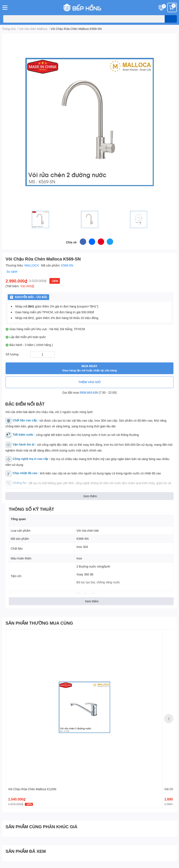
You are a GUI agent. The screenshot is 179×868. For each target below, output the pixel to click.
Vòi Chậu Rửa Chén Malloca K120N (32, 789)
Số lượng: (12, 354)
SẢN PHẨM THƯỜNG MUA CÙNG (39, 623)
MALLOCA (32, 265)
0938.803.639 (89, 392)
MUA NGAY (89, 368)
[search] (171, 19)
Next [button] (169, 719)
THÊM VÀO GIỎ (90, 382)
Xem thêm (90, 496)
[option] (84, 719)
